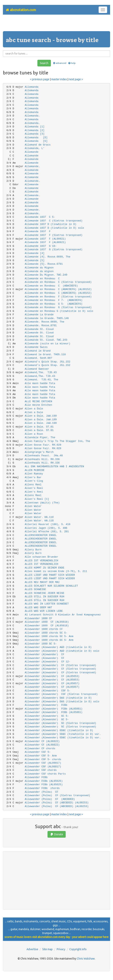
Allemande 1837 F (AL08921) (45, 239)
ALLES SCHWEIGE (35, 589)
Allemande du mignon (39, 271)
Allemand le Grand (38, 351)
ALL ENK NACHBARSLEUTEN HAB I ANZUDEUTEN (54, 467)
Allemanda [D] (36, 138)
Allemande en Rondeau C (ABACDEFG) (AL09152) (58, 289)
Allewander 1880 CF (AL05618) (47, 622)
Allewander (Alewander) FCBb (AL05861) (54, 709)
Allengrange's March (39, 452)
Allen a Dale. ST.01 (39, 427)
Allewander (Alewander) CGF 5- (48, 691)
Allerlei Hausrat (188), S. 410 (48, 524)
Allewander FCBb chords (42, 788)
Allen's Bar (33, 477)
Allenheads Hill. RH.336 (42, 459)
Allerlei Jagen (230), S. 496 (46, 528)
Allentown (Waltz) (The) (42, 503)
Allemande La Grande (39, 315)
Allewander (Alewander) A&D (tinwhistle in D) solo (62, 651)
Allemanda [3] (35, 134)
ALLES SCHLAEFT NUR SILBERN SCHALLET (51, 586)
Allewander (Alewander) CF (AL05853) (52, 676)
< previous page (40, 79)
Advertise (32, 949)
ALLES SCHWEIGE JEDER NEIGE (45, 593)
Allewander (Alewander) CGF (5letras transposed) (61, 694)
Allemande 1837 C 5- (40, 217)
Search (44, 63)
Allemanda (32, 87)
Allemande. (32, 166)
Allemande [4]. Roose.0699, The (48, 257)
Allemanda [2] (35, 130)
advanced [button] (59, 63)
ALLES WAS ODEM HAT (38, 608)
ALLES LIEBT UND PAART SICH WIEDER (50, 575)
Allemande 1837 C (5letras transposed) (54, 221)
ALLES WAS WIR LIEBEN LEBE (44, 611)
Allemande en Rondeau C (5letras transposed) (58, 282)
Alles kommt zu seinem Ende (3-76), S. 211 (56, 571)
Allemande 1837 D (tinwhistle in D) (51, 224)
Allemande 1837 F (38, 231)
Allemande (32, 152)
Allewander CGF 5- (38, 752)
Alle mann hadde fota (40, 383)
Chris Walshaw (86, 959)
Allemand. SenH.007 (38, 358)
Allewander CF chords (40, 749)
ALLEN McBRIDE (35, 470)
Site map (47, 949)
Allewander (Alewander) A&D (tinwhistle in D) (58, 647)
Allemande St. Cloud (39, 329)
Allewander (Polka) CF (41, 792)
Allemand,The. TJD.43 (41, 372)
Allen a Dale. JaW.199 (41, 416)
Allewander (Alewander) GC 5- (47, 716)
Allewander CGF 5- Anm (41, 756)
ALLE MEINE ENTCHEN (38, 401)
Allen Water (33, 506)
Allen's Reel (34, 488)
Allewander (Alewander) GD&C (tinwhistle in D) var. (63, 734)
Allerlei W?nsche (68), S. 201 (47, 532)
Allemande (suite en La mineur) (48, 344)
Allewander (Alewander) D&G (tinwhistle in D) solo (62, 702)
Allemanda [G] (36, 141)
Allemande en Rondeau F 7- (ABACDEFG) (54, 300)
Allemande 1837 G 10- (41, 246)
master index (59, 79)
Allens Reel (33, 485)
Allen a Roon (34, 434)
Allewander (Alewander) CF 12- (48, 662)
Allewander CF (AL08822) (42, 741)
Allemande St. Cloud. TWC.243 (46, 340)
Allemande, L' (35, 148)
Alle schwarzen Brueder (41, 557)
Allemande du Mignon (39, 268)
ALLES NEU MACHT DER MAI (42, 582)
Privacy (61, 949)
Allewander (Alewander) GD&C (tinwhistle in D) (59, 730)
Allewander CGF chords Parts (45, 774)
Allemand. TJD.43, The (41, 380)
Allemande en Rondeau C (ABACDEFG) (51, 286)
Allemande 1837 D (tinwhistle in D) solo (54, 228)
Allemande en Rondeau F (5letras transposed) (58, 297)
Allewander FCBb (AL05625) (44, 781)
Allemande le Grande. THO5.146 (47, 318)
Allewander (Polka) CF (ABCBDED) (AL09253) (57, 803)
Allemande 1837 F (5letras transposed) (54, 235)
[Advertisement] (56, 24)
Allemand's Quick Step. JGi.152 (48, 362)
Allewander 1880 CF (38, 618)
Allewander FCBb (36, 777)
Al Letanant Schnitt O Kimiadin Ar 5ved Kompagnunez (63, 615)
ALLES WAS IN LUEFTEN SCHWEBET (47, 604)
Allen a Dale (34, 409)
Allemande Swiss (36, 347)
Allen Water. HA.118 (39, 517)
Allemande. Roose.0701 (41, 326)
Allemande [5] (35, 260)
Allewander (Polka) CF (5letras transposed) (57, 795)
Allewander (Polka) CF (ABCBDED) (50, 799)
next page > (76, 79)
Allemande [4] (35, 253)
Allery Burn (33, 550)
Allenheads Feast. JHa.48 (44, 456)
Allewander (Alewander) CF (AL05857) (52, 683)
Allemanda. (32, 116)
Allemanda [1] (35, 127)
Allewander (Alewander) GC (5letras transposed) (60, 723)
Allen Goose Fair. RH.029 (43, 445)
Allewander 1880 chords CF (44, 629)
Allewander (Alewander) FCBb (46, 705)
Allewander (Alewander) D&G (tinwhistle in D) (58, 698)
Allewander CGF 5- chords (43, 759)
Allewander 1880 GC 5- (41, 644)
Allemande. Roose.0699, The (45, 322)
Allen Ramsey (34, 474)
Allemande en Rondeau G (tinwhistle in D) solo (59, 311)
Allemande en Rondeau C (42, 279)
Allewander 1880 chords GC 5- (46, 633)
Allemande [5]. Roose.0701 (44, 264)
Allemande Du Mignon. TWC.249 (46, 275)
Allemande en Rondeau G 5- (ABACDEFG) (54, 304)
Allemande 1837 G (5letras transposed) (54, 250)
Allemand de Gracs (38, 145)
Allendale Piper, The (40, 438)
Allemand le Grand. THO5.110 (45, 355)
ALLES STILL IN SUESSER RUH (45, 597)
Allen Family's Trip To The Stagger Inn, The (57, 441)
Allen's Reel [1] (37, 499)
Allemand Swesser (37, 369)
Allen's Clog (34, 481)
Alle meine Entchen (38, 405)
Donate (57, 834)
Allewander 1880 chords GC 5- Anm (49, 636)
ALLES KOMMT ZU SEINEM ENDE (45, 568)
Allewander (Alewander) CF (45, 654)
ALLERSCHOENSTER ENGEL (41, 535)
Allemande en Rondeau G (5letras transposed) (58, 307)
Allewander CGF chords (41, 770)
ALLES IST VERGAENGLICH (41, 561)
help (72, 63)
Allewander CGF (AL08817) (43, 763)
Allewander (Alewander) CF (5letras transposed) (60, 665)
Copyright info (78, 949)
